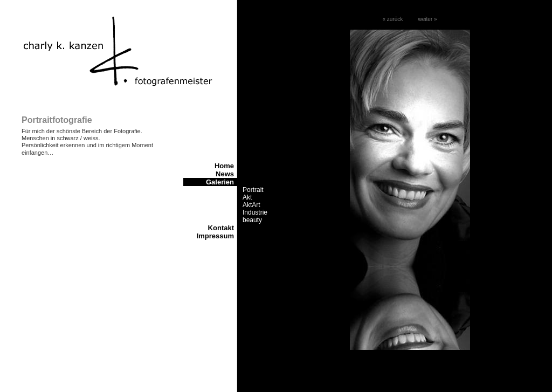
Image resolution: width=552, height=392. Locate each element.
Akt (247, 197)
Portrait (253, 190)
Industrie (255, 212)
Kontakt (221, 228)
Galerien (220, 182)
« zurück (392, 19)
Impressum (215, 236)
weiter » (428, 19)
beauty (252, 220)
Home (224, 166)
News (225, 174)
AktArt (251, 205)
